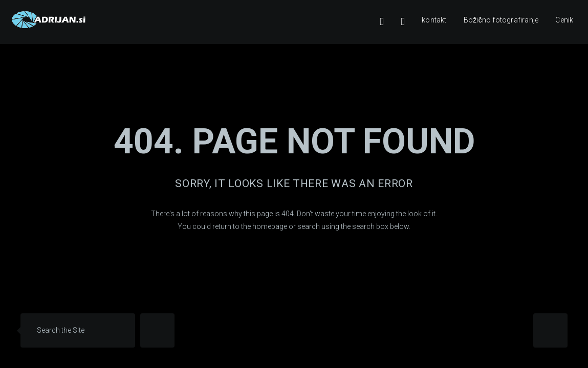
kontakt (434, 20)
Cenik (564, 20)
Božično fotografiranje (501, 20)
